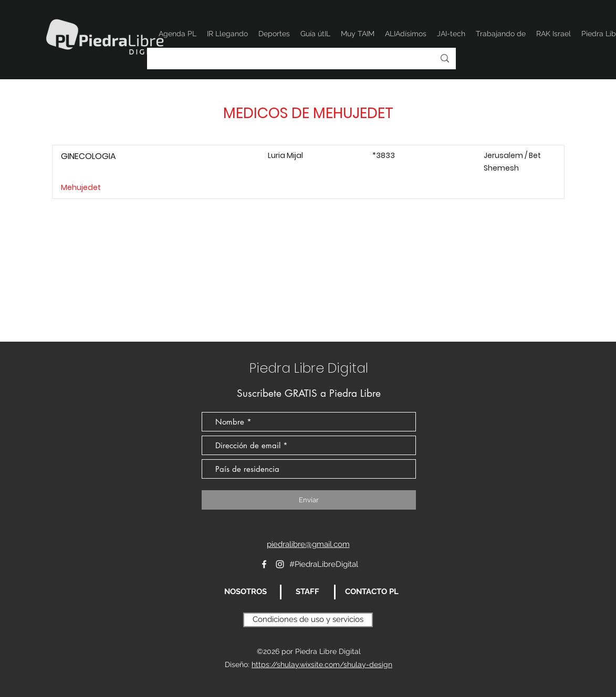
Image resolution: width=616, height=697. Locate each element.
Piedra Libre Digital (309, 368)
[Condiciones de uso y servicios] (308, 620)
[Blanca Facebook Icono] (264, 564)
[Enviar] (309, 500)
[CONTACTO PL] (372, 592)
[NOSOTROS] (246, 592)
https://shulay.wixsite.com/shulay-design (322, 664)
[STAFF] (308, 592)
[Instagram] (280, 564)
